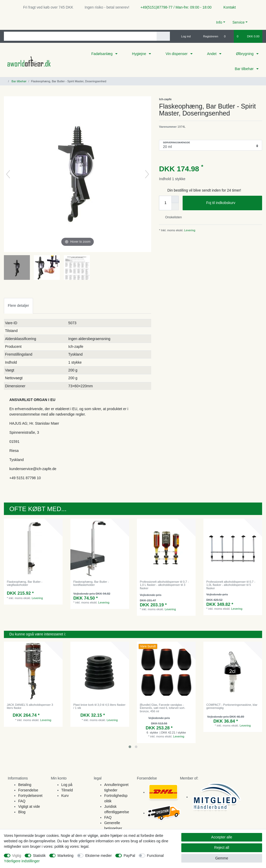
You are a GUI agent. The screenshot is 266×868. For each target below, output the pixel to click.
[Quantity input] (165, 203)
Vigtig (17, 856)
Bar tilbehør (245, 69)
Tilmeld (67, 790)
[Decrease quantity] (175, 207)
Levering (189, 230)
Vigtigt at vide (29, 806)
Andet (212, 54)
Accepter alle (222, 837)
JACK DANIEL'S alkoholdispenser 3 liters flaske (30, 706)
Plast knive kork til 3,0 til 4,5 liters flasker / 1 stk (99, 706)
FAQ (22, 801)
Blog (22, 812)
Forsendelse (28, 790)
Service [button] (239, 22)
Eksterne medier (98, 856)
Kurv (65, 796)
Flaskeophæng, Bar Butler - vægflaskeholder (25, 583)
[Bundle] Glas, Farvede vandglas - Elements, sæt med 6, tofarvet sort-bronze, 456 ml (162, 708)
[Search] (163, 36)
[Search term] (80, 36)
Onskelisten (171, 217)
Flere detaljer (18, 306)
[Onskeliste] (227, 36)
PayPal (129, 856)
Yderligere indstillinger (22, 861)
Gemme (222, 858)
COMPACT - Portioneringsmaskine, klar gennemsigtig (232, 706)
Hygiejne (139, 54)
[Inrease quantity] (175, 199)
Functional (155, 856)
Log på (67, 785)
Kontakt (227, 7)
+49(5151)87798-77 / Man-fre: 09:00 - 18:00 (174, 7)
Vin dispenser (177, 54)
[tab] (18, 306)
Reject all (222, 847)
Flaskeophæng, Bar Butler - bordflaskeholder (91, 583)
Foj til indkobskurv (232, 203)
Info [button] (219, 22)
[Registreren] (208, 36)
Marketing (65, 856)
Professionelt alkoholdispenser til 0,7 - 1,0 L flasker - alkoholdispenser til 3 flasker (164, 585)
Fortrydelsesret (30, 796)
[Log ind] (184, 36)
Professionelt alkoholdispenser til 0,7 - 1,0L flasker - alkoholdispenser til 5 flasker (231, 585)
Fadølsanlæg (102, 54)
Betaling (25, 785)
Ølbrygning (245, 54)
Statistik (39, 856)
